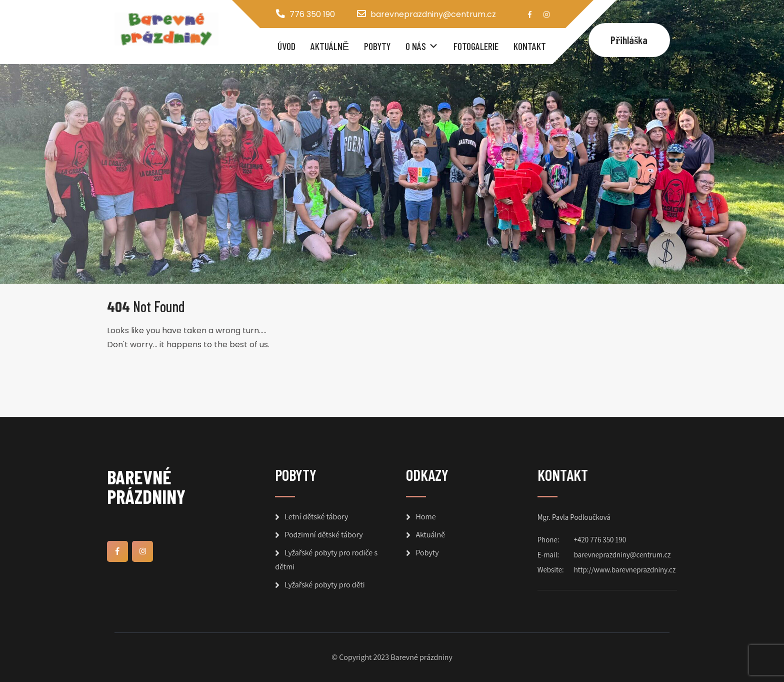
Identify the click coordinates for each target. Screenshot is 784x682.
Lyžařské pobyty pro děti (324, 585)
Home (425, 517)
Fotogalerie (476, 46)
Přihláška (629, 40)
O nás (416, 46)
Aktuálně (330, 46)
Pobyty (377, 46)
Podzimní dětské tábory (323, 535)
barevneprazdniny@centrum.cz (433, 14)
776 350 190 (312, 14)
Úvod (286, 46)
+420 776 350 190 (600, 540)
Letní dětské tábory (316, 517)
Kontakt (530, 46)
